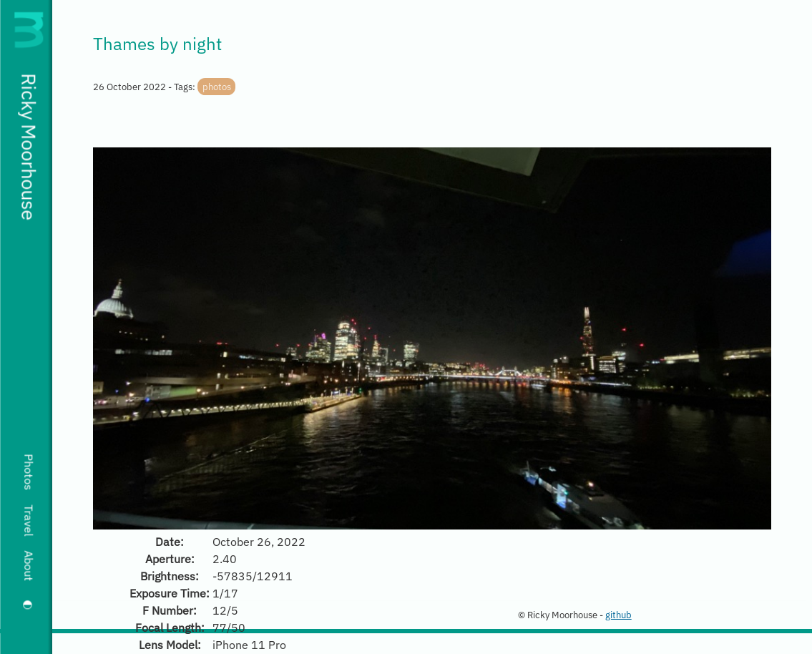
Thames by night (157, 44)
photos (217, 87)
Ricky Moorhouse (29, 147)
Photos (29, 472)
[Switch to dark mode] (28, 605)
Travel (29, 520)
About (29, 566)
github (618, 615)
